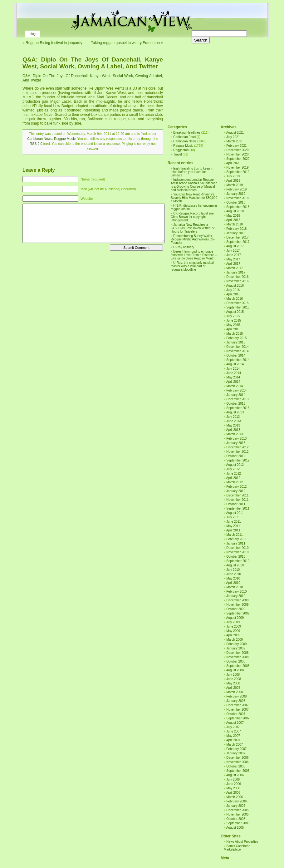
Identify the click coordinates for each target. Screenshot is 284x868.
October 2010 (236, 557)
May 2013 (233, 425)
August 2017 (235, 246)
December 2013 (237, 399)
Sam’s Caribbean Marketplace (237, 848)
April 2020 (233, 163)
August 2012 (235, 465)
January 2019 (236, 194)
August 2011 (235, 513)
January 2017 (236, 272)
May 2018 (233, 216)
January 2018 (236, 233)
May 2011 (233, 526)
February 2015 (236, 338)
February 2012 (236, 487)
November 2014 (237, 351)
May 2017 (233, 259)
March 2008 (235, 692)
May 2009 (233, 631)
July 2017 (233, 251)
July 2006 (233, 779)
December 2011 (237, 495)
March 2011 (235, 535)
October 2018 (236, 202)
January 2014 (236, 395)
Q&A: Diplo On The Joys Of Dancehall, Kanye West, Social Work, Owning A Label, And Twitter (93, 63)
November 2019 (237, 168)
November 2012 (237, 452)
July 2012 (233, 469)
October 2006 (236, 766)
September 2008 (238, 666)
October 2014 (236, 355)
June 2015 (234, 321)
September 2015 (238, 307)
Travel (177, 154)
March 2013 (235, 434)
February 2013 (236, 439)
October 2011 (236, 504)
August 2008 (235, 670)
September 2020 (238, 159)
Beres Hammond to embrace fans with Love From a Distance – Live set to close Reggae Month (194, 255)
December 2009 (237, 600)
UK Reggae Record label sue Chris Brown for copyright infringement (192, 217)
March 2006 (235, 797)
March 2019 (235, 185)
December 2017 (237, 237)
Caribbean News (40, 139)
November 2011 (237, 500)
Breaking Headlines (187, 133)
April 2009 (233, 635)
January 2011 (236, 543)
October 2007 (236, 714)
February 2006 (236, 801)
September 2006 (238, 771)
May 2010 (233, 578)
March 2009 (235, 640)
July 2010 (233, 570)
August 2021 (235, 133)
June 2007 (234, 731)
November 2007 (237, 710)
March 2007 (235, 745)
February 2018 (236, 229)
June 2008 (234, 679)
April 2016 (233, 294)
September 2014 (238, 360)
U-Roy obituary (184, 247)
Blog (33, 34)
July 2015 (233, 316)
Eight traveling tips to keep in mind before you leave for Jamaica (192, 172)
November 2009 (237, 605)
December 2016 (237, 277)
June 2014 (234, 373)
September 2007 (238, 718)
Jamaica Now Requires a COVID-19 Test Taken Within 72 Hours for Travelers (193, 228)
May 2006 (233, 788)
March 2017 (235, 268)
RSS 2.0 (36, 144)
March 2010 (235, 587)
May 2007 (233, 736)
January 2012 (236, 491)
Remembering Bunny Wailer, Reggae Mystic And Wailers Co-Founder (193, 239)
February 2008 (236, 696)
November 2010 (237, 552)
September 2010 (238, 561)
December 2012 (237, 447)
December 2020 (237, 150)
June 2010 (234, 574)
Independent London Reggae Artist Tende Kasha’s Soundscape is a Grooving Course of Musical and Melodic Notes (194, 185)
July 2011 (233, 517)
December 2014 (237, 347)
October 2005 (236, 819)
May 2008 (233, 683)
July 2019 (233, 176)
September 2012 (238, 460)
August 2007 (235, 723)
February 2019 (236, 189)
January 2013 (236, 443)
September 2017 (238, 242)
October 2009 (236, 609)
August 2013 (235, 412)
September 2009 (238, 613)
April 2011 (233, 530)
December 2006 (237, 758)
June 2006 (234, 784)
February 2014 (236, 390)
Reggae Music (65, 139)
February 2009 (236, 644)
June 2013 (234, 421)
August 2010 (235, 565)
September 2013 (238, 408)
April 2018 (233, 220)
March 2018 (235, 224)
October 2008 (236, 661)
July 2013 (233, 417)
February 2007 (236, 749)
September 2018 (238, 207)
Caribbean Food (184, 137)
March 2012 (235, 482)
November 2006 (237, 762)
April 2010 (233, 583)
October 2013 (236, 404)
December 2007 (237, 705)
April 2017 (233, 264)
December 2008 (237, 653)
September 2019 (238, 172)
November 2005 (237, 814)
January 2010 (236, 596)
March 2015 (235, 334)
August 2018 (235, 211)
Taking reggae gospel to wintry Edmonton (125, 43)
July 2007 (233, 727)
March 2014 (235, 386)
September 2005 (238, 823)
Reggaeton (181, 150)
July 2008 (233, 675)
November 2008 (237, 657)
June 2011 (234, 522)
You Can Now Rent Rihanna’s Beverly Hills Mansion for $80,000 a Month (194, 198)
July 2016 (233, 290)
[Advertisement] (213, 78)
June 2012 (234, 473)
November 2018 (237, 198)
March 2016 (235, 299)
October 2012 (236, 456)
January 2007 (236, 753)
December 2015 (237, 303)
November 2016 (237, 281)
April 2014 (233, 382)
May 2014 (233, 377)
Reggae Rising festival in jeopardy (54, 43)
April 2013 (233, 430)
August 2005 (235, 828)
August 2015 (235, 312)
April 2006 (233, 793)
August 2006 (235, 775)
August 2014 (235, 364)
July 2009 (233, 622)
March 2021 (235, 141)
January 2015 (236, 342)
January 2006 (236, 806)
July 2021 (233, 137)
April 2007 (233, 740)
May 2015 (233, 325)
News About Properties (242, 842)
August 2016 (235, 286)
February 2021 (236, 146)
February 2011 (236, 539)
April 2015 (233, 329)
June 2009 (234, 626)
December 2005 (237, 810)
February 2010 (236, 592)
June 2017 (234, 255)
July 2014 (233, 369)
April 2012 (233, 478)
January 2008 (236, 701)
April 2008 (233, 688)
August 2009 (235, 618)
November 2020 (237, 154)
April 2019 (233, 181)
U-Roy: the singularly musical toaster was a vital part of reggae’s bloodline (192, 266)
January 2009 (236, 648)
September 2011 (238, 508)
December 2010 (237, 548)
